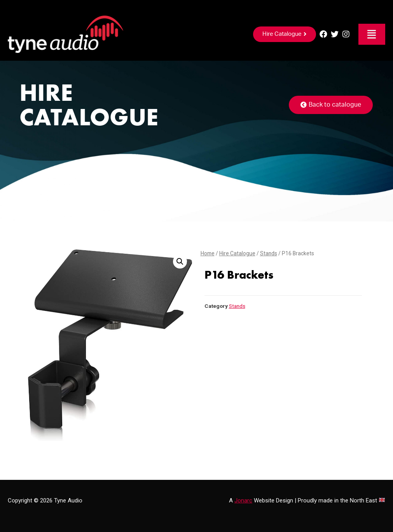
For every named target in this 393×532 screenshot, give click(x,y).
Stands (269, 253)
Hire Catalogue (237, 253)
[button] (285, 34)
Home (208, 253)
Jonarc (243, 500)
